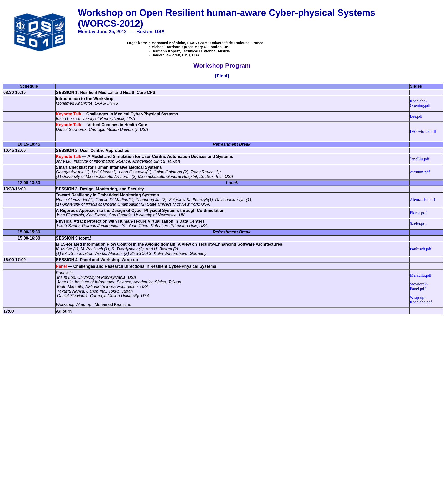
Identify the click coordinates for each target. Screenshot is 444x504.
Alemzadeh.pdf (422, 200)
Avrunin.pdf (420, 172)
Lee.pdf (416, 116)
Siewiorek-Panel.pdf (419, 286)
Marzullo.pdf (421, 275)
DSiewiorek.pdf (423, 131)
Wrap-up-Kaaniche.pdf (421, 300)
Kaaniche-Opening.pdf (420, 103)
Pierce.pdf (418, 213)
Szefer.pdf (418, 224)
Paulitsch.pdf (421, 249)
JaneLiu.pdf (420, 159)
